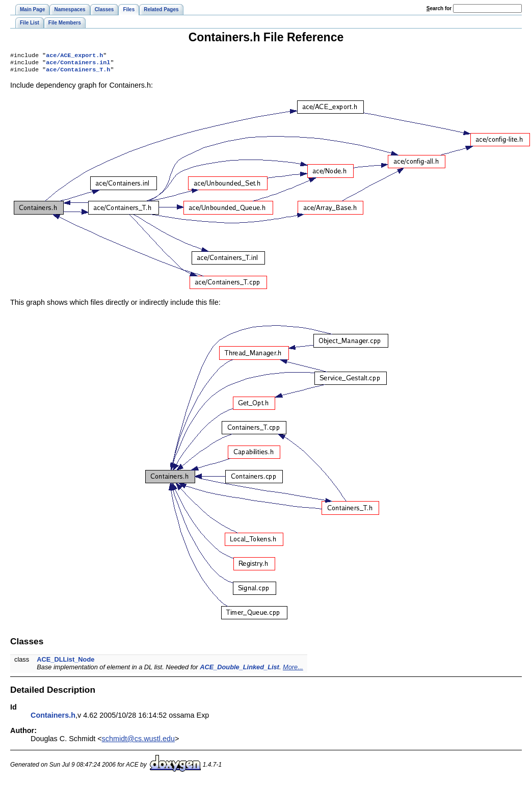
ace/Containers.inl (78, 64)
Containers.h (53, 718)
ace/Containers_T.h (78, 72)
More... (293, 670)
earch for (439, 8)
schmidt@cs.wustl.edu (138, 742)
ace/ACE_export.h (74, 56)
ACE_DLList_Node (65, 662)
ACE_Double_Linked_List (240, 670)
